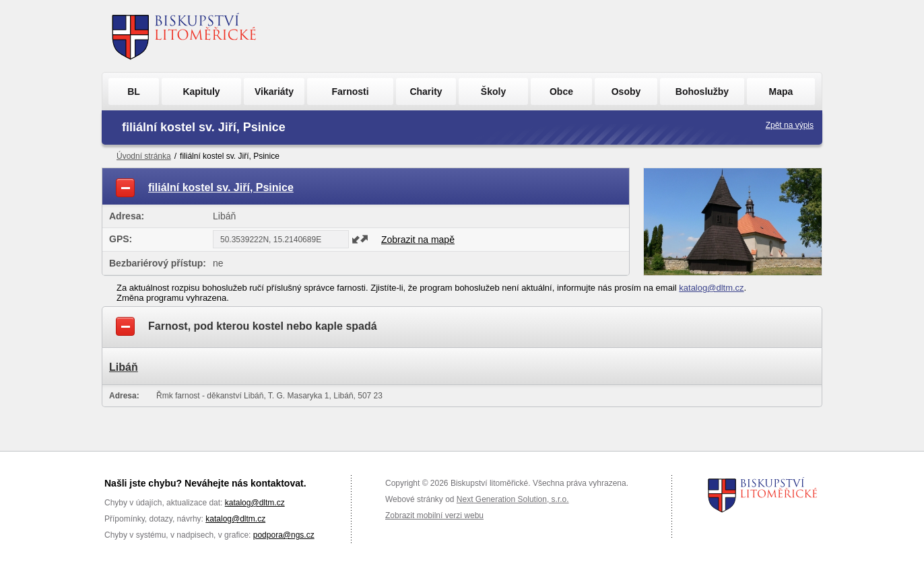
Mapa (781, 92)
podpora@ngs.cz (284, 535)
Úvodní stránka (144, 156)
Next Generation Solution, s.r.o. (513, 499)
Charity (426, 92)
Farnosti (350, 92)
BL (134, 92)
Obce (561, 92)
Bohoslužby (702, 92)
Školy (493, 92)
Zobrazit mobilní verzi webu (434, 515)
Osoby (626, 92)
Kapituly (201, 92)
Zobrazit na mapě (418, 240)
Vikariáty (274, 92)
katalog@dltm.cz (711, 288)
